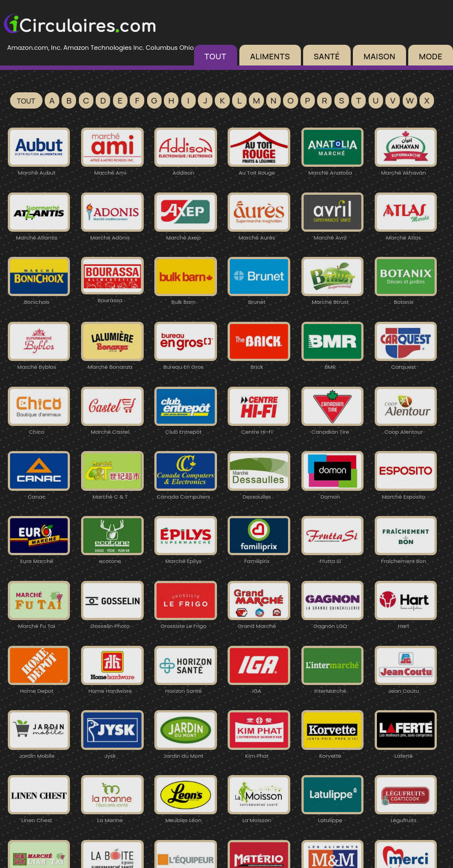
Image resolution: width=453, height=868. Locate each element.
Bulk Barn (186, 298)
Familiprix (259, 557)
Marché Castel (112, 428)
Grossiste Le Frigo (186, 622)
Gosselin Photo (112, 622)
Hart (406, 622)
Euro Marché (39, 557)
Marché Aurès (259, 234)
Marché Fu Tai (39, 622)
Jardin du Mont (186, 752)
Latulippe (333, 816)
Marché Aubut (39, 169)
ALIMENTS (270, 56)
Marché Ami (112, 169)
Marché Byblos (39, 363)
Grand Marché (259, 622)
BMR (333, 363)
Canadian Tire (333, 428)
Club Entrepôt (186, 428)
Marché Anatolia (333, 169)
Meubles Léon (186, 816)
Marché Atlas (406, 234)
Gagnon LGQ (333, 622)
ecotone (112, 557)
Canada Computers (186, 493)
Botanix (406, 298)
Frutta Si (333, 557)
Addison (186, 169)
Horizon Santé (186, 687)
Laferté (406, 752)
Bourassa (112, 296)
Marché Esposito (406, 493)
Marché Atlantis (39, 234)
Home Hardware (112, 687)
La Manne (112, 816)
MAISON (379, 56)
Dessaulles (259, 493)
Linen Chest (39, 816)
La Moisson (259, 816)
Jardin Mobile (39, 752)
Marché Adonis (112, 234)
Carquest (406, 363)
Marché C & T (112, 493)
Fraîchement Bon (406, 557)
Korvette (333, 752)
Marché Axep (186, 234)
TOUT (216, 56)
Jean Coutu (406, 687)
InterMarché (333, 687)
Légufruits (406, 816)
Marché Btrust (333, 298)
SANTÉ (327, 56)
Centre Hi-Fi (259, 428)
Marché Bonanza (112, 363)
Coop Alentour (406, 428)
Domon (333, 493)
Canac (39, 493)
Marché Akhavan (406, 169)
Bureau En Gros (186, 363)
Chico (39, 428)
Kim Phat (259, 752)
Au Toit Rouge (259, 169)
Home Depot (39, 687)
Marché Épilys (186, 557)
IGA (259, 687)
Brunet (259, 298)
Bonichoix (39, 298)
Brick (259, 363)
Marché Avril (333, 234)
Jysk (112, 752)
